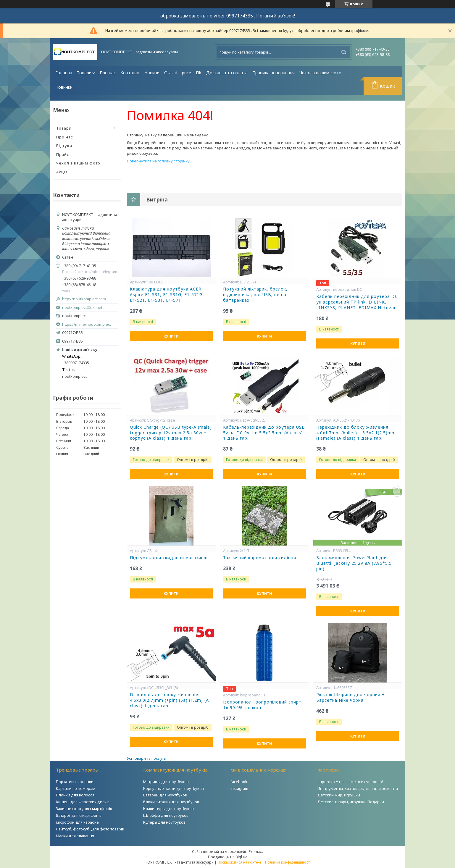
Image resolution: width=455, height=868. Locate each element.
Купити (171, 336)
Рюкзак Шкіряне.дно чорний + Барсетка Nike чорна (351, 697)
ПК (199, 73)
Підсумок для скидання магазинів (169, 558)
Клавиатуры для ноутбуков (168, 809)
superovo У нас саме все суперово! (350, 782)
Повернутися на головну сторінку (158, 161)
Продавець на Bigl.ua (228, 857)
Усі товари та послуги (147, 758)
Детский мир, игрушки (339, 795)
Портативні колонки (75, 782)
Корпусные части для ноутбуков (174, 788)
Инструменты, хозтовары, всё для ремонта (358, 788)
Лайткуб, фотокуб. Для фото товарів (90, 829)
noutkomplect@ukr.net (82, 308)
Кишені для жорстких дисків (83, 802)
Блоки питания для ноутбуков (171, 802)
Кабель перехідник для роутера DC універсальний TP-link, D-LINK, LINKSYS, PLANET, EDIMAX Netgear (357, 302)
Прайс (63, 154)
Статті (171, 73)
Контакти (130, 73)
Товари (84, 73)
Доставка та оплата (227, 73)
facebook (239, 782)
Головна (64, 73)
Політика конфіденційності (288, 862)
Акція (62, 172)
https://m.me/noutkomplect (87, 324)
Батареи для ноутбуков (165, 795)
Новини (152, 73)
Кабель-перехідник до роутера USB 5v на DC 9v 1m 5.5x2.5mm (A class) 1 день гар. (264, 433)
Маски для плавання (75, 836)
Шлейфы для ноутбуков (166, 815)
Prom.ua (256, 851)
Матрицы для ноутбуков (166, 782)
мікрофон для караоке (77, 822)
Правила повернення (274, 73)
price (187, 73)
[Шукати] (344, 52)
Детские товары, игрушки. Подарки (351, 802)
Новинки (64, 87)
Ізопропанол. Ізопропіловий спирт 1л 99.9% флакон (262, 705)
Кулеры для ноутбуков (164, 822)
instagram (239, 788)
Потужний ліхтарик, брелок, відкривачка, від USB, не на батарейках (255, 295)
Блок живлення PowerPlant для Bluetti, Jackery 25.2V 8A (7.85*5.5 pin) (354, 563)
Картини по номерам (76, 788)
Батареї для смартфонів (79, 815)
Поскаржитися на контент (239, 862)
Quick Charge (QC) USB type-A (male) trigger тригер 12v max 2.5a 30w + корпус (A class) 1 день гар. (171, 433)
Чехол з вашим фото (320, 73)
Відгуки (64, 146)
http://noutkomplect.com (84, 299)
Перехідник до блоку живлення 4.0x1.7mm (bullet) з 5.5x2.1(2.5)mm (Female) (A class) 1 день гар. (356, 433)
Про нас (108, 73)
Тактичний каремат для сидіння (260, 558)
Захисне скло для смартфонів (84, 809)
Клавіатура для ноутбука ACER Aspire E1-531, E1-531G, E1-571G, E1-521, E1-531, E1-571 (167, 295)
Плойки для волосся (75, 795)
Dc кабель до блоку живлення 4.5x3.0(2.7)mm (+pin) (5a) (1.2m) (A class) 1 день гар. (169, 700)
